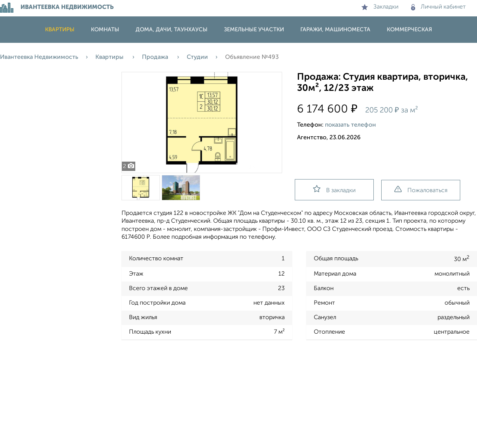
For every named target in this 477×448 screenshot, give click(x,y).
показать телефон (350, 125)
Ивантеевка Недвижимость (39, 57)
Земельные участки (254, 30)
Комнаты (105, 30)
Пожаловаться (421, 190)
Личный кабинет (438, 7)
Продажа (156, 57)
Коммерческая (409, 30)
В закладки (334, 189)
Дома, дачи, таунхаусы (172, 30)
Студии (197, 57)
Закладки (380, 7)
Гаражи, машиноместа (335, 30)
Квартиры (60, 30)
